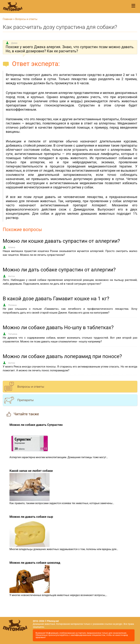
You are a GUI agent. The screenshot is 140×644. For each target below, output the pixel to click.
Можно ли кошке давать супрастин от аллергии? (61, 241)
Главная (8, 19)
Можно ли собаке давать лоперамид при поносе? (62, 356)
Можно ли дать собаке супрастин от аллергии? (59, 270)
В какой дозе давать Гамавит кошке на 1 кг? (56, 299)
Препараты (26, 400)
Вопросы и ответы (26, 19)
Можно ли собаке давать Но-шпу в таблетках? (58, 327)
